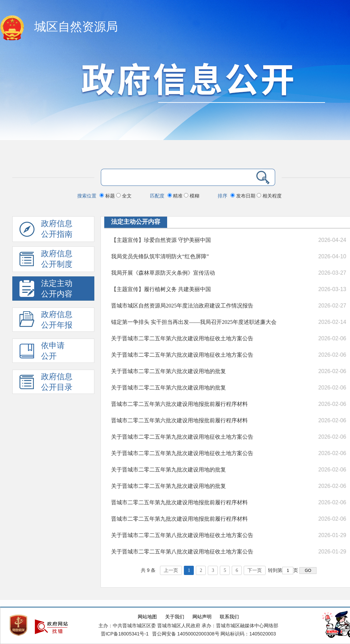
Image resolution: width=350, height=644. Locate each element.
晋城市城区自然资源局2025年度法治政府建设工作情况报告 (182, 306)
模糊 (192, 196)
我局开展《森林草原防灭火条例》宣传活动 (163, 273)
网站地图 (147, 617)
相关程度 (269, 196)
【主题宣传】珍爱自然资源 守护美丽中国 (161, 240)
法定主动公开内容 (136, 222)
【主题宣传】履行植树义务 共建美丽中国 (161, 289)
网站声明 (202, 617)
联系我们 (229, 617)
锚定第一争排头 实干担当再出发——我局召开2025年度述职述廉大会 (194, 322)
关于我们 (175, 617)
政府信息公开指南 (46, 231)
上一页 (171, 570)
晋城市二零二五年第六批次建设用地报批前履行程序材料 (179, 404)
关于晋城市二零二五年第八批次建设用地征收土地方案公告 (182, 535)
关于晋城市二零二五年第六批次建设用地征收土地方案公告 (182, 338)
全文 (124, 196)
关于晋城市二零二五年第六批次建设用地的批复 (169, 371)
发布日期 (244, 196)
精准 (176, 196)
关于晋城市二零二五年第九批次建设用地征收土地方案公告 (182, 437)
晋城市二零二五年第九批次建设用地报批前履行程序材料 (179, 502)
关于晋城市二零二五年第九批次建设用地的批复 (169, 470)
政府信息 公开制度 (46, 261)
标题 (108, 196)
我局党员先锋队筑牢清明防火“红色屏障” (160, 256)
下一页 (255, 570)
